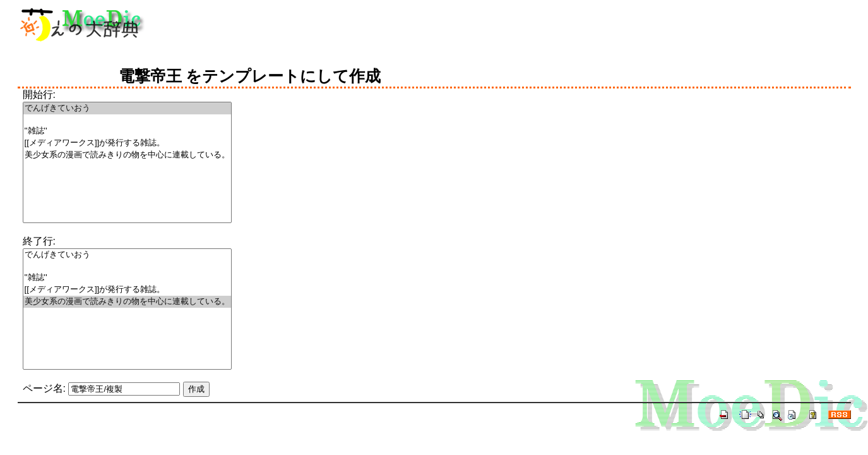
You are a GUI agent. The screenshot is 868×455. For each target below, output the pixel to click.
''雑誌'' (127, 131)
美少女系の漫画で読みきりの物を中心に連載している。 (127, 155)
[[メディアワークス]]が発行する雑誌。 (127, 143)
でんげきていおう (127, 108)
